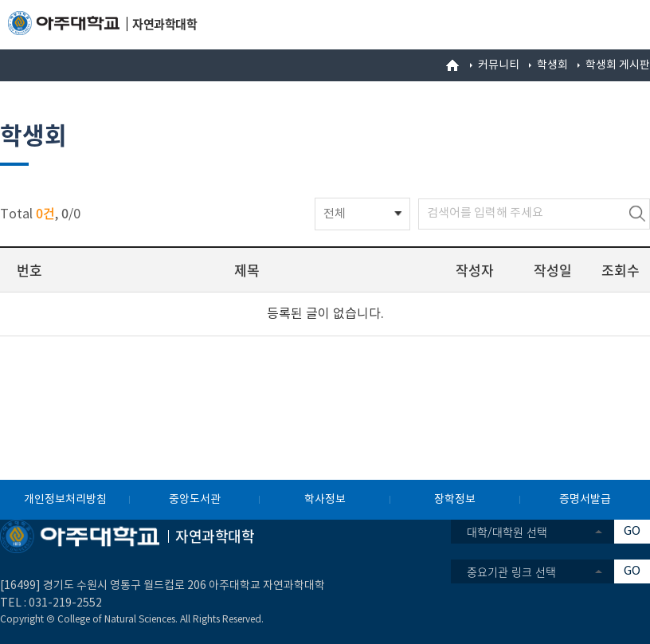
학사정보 (325, 500)
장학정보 (455, 500)
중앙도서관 (195, 500)
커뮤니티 (499, 65)
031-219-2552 (65, 603)
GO (632, 531)
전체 (335, 214)
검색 (637, 214)
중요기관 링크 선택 (511, 571)
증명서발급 (585, 500)
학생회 (552, 65)
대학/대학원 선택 (507, 532)
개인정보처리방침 (65, 500)
